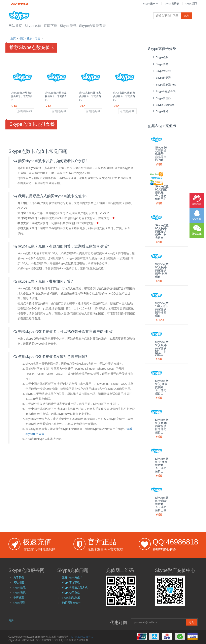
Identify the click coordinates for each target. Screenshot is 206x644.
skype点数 (160, 57)
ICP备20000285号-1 (82, 637)
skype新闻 (192, 4)
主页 (13, 38)
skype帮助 (20, 602)
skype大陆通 (161, 71)
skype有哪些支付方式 (75, 587)
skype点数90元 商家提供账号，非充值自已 (22, 96)
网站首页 (15, 26)
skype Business (163, 105)
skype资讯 (68, 26)
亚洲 (30, 38)
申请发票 (19, 597)
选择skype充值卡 (72, 577)
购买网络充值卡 (71, 602)
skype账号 (160, 111)
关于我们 (19, 577)
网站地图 (19, 582)
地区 (21, 38)
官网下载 (50, 26)
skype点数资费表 (93, 26)
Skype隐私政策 (71, 597)
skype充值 (33, 26)
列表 (186, 16)
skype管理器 (161, 98)
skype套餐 (160, 64)
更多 (11, 620)
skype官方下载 (71, 582)
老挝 (38, 38)
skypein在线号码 (164, 91)
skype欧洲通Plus (164, 85)
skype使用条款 (71, 592)
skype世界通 (161, 78)
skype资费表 (172, 4)
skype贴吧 (20, 587)
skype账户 (151, 4)
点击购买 (25, 111)
